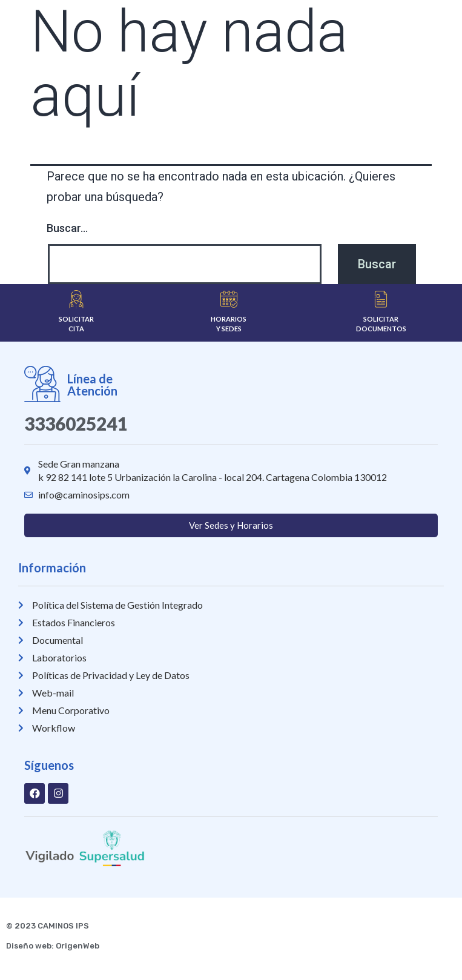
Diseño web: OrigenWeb (53, 946)
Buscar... (67, 228)
